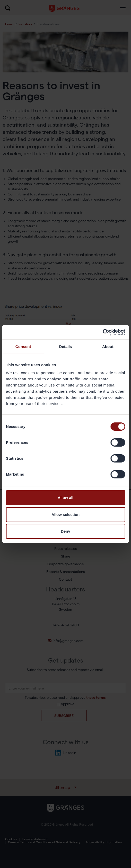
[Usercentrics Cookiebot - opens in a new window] (103, 332)
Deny (65, 531)
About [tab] (108, 347)
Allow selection (65, 515)
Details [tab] (66, 347)
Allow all (65, 498)
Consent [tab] (23, 347)
